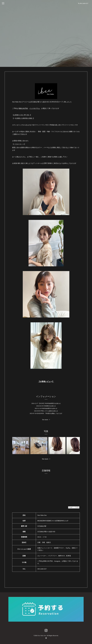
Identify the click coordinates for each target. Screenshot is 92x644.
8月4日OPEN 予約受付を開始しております (49, 413)
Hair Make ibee (42, 636)
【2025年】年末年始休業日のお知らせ (49, 403)
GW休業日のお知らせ (49, 406)
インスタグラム (35, 108)
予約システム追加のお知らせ (49, 411)
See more (46, 420)
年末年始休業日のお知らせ (49, 408)
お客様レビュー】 (47, 382)
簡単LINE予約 (23, 108)
